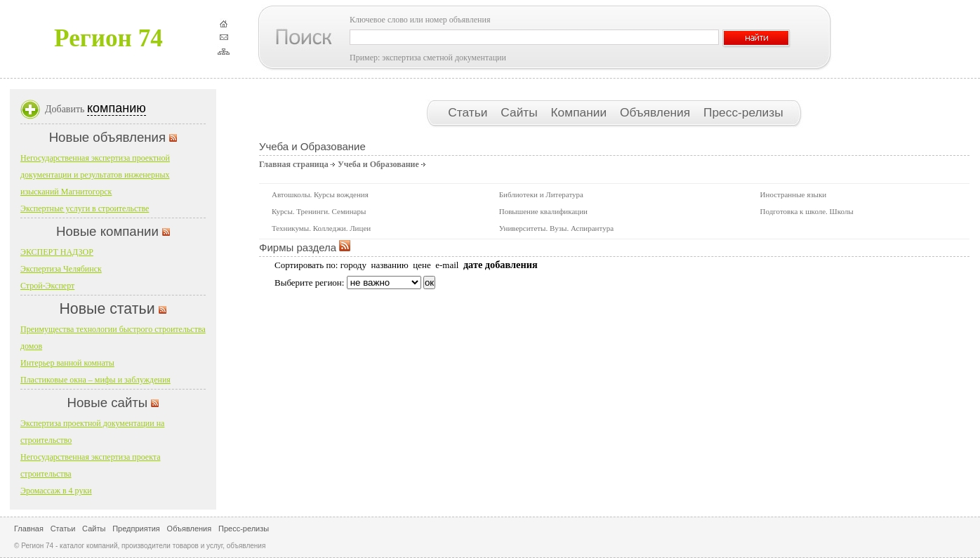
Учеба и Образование (378, 164)
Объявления (657, 112)
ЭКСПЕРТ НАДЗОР (57, 252)
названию (389, 265)
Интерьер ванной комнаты (67, 363)
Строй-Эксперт (47, 286)
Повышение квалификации (543, 211)
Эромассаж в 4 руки (56, 491)
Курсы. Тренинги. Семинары (319, 211)
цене (422, 265)
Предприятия (136, 529)
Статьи (469, 112)
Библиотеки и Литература (541, 194)
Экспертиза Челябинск (61, 269)
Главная (29, 529)
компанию (117, 108)
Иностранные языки (794, 194)
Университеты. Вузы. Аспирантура (556, 228)
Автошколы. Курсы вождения (320, 194)
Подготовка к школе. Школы (807, 211)
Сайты (521, 112)
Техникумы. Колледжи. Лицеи (321, 228)
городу (353, 265)
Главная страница (294, 164)
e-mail (447, 265)
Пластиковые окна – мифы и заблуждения (95, 380)
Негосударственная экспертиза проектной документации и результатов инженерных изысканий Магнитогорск (95, 175)
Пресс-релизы (743, 112)
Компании (581, 112)
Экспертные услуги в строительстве (85, 208)
